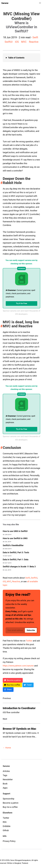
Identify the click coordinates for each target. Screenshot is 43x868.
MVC (24, 42)
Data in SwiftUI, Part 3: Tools (16, 552)
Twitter (29, 641)
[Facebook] (8, 690)
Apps (5, 788)
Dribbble (7, 826)
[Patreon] (13, 680)
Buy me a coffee (10, 807)
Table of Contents (16, 58)
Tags (5, 775)
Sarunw (5, 3)
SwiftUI (9, 42)
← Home (7, 748)
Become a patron (11, 803)
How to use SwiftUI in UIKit (15, 538)
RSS (5, 822)
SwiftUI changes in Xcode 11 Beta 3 (19, 567)
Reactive (34, 42)
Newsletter (8, 779)
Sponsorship (8, 799)
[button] (40, 3)
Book (5, 784)
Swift (35, 37)
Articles (6, 771)
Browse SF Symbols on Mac (19, 729)
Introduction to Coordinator (19, 708)
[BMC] (12, 685)
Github (6, 830)
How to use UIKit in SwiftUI (15, 531)
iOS (17, 42)
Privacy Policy (9, 841)
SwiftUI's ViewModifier (13, 545)
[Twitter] (28, 685)
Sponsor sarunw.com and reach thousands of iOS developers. (22, 312)
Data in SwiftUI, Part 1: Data (16, 559)
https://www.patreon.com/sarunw (18, 666)
